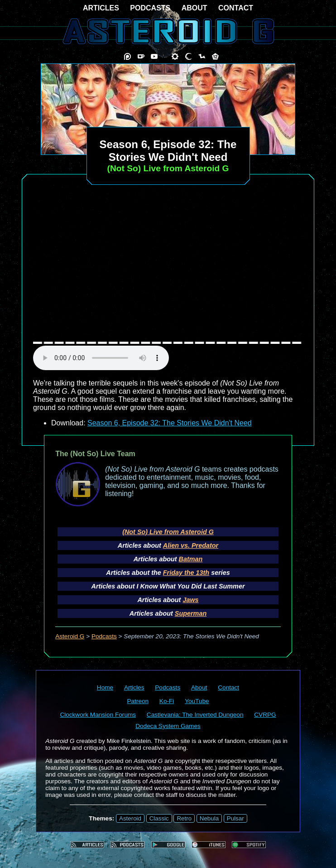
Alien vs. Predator (191, 545)
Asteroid (130, 818)
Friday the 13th (186, 573)
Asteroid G (70, 636)
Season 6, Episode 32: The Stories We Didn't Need (170, 423)
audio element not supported (101, 358)
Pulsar (235, 818)
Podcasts (104, 636)
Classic (159, 818)
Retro (184, 818)
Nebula (209, 818)
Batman (191, 559)
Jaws (190, 600)
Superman (191, 613)
